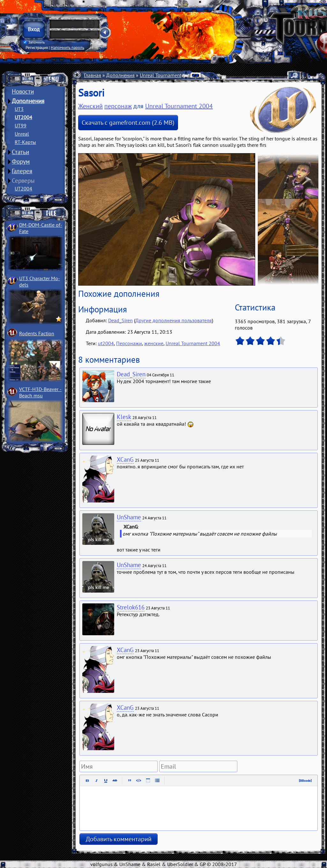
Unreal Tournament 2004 (167, 75)
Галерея (22, 171)
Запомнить (34, 42)
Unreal (22, 134)
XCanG (125, 459)
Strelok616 (131, 607)
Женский (90, 106)
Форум (21, 161)
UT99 (21, 125)
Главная (93, 75)
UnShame (129, 517)
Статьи (20, 152)
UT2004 (23, 117)
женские (154, 343)
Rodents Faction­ (37, 333)
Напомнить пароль (67, 47)
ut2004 (106, 343)
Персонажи (129, 343)
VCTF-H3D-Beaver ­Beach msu (40, 392)
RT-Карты (25, 142)
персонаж (118, 106)
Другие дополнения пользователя (174, 320)
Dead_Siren (120, 320)
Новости (23, 91)
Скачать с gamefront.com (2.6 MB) (128, 123)
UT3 (19, 109)
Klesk (124, 417)
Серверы (23, 181)
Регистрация (37, 47)
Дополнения (28, 101)
